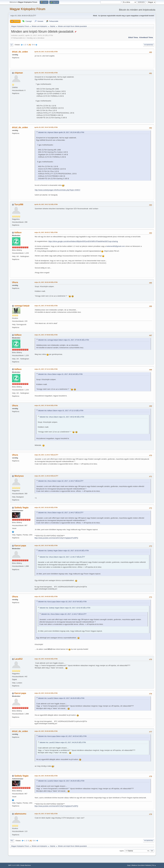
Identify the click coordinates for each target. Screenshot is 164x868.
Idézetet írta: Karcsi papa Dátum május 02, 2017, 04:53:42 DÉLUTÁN (62, 736)
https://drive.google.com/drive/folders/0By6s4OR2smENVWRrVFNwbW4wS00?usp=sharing (83, 241)
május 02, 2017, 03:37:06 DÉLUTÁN (46, 546)
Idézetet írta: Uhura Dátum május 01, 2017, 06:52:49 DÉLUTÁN (60, 374)
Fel (12, 841)
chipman (19, 73)
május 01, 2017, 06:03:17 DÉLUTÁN (46, 232)
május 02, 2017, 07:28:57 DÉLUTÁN (46, 814)
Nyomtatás (149, 45)
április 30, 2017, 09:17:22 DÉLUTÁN (46, 204)
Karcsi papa (20, 546)
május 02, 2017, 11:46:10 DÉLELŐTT (46, 476)
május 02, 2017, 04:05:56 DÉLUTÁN (46, 597)
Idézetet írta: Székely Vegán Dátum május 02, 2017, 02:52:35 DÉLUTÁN (63, 551)
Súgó (129, 865)
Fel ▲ (154, 865)
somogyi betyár (22, 306)
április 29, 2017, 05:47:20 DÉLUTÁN (46, 127)
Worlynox (19, 476)
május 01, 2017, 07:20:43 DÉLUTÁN (46, 405)
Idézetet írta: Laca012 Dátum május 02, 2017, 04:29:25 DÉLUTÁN (61, 698)
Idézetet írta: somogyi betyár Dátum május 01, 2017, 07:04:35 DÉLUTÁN (64, 340)
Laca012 (18, 659)
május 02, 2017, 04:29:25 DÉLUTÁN (46, 659)
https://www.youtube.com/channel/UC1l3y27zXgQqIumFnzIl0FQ (56, 538)
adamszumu (20, 814)
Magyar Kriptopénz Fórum (27, 9)
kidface (18, 232)
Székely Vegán (21, 508)
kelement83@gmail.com (116, 246)
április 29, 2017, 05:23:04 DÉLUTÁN (46, 73)
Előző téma (133, 37)
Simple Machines (25, 865)
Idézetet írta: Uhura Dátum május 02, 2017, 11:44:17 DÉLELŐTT (61, 481)
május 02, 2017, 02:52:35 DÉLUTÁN (46, 507)
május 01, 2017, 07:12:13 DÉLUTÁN (46, 369)
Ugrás (122, 851)
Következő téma (146, 37)
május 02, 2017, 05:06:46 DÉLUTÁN (46, 776)
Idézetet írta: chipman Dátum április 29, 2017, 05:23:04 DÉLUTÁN (61, 132)
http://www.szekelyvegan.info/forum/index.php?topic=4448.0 (57, 190)
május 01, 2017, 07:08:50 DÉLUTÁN (46, 335)
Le (12, 45)
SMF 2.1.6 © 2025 (14, 865)
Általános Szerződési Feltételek (141, 865)
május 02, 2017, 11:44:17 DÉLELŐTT (46, 455)
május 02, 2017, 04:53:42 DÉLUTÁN (46, 693)
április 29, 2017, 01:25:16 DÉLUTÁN (46, 52)
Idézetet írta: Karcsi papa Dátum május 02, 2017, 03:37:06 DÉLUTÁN (62, 602)
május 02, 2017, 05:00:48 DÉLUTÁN (46, 731)
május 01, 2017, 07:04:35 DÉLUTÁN (46, 306)
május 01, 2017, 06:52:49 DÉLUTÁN (46, 282)
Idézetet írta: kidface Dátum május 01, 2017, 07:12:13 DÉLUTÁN (61, 411)
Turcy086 (19, 204)
